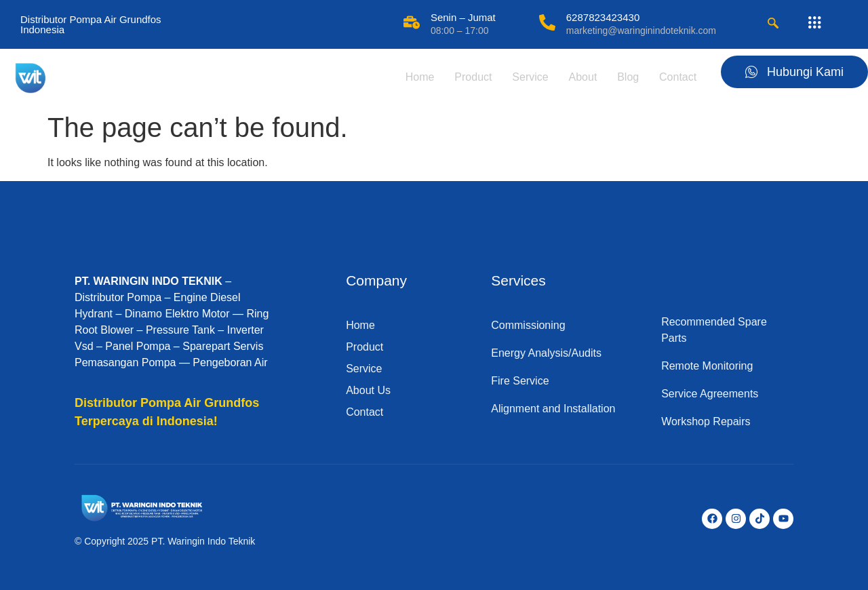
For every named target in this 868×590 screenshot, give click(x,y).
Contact (675, 77)
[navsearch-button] (773, 24)
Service (523, 77)
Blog (624, 77)
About (577, 77)
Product (464, 77)
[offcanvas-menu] (814, 23)
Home (410, 77)
